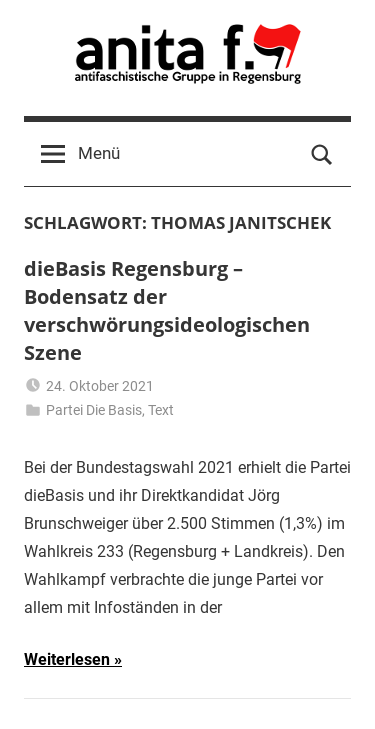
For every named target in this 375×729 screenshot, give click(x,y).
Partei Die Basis (94, 410)
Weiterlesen (67, 659)
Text (161, 410)
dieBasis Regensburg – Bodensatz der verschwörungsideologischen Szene (167, 310)
